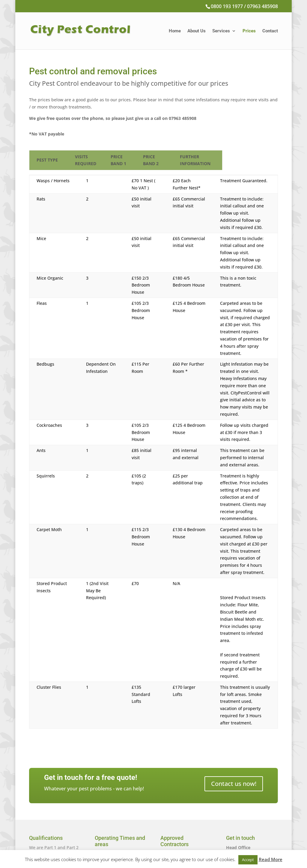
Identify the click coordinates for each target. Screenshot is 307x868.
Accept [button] (248, 860)
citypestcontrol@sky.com (251, 827)
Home (175, 31)
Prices (249, 31)
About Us (197, 31)
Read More (271, 859)
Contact (270, 31)
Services (221, 31)
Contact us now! (234, 677)
